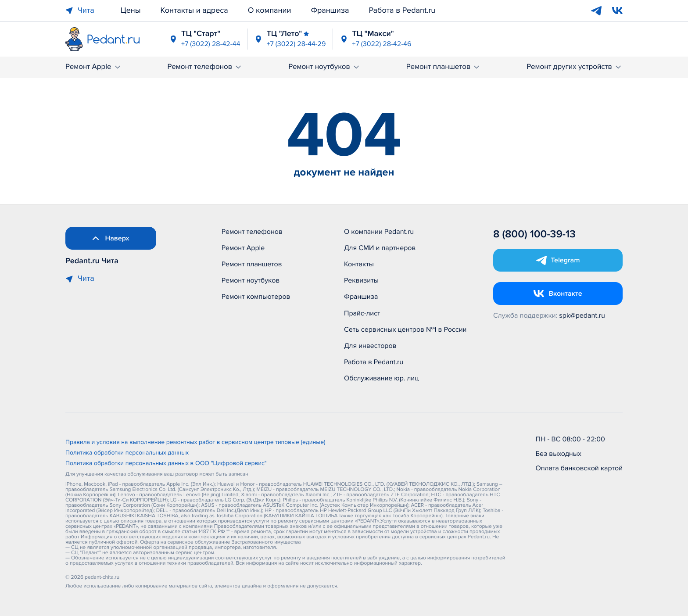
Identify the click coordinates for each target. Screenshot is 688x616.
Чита (80, 11)
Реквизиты (361, 280)
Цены (131, 11)
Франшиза (330, 11)
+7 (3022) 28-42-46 (382, 44)
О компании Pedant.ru (379, 232)
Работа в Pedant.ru (402, 11)
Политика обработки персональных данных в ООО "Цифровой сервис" (166, 464)
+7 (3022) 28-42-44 (211, 44)
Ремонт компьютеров (256, 297)
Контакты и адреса (194, 11)
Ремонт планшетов (444, 67)
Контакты (359, 264)
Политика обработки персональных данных (127, 453)
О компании (270, 11)
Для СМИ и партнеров (380, 248)
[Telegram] (596, 11)
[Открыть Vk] (558, 294)
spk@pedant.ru (582, 315)
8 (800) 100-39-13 (534, 235)
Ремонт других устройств (575, 67)
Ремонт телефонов (205, 67)
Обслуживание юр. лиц (381, 378)
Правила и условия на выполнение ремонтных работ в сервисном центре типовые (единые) (195, 443)
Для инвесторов (370, 346)
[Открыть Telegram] (558, 260)
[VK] (617, 11)
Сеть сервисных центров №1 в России (405, 329)
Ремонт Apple (94, 67)
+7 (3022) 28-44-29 (296, 44)
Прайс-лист (362, 313)
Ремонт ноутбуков (324, 67)
